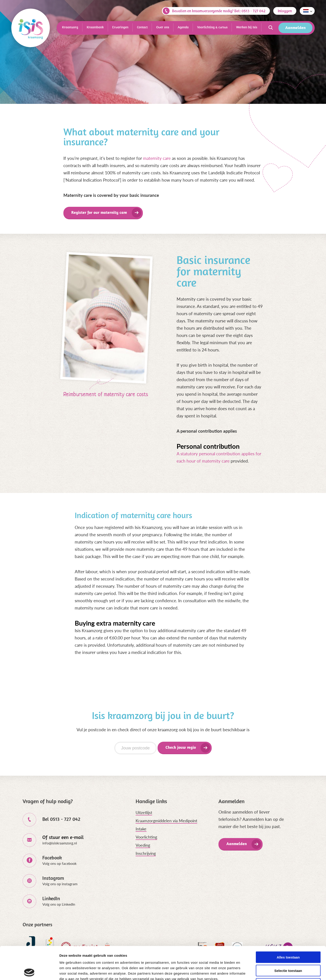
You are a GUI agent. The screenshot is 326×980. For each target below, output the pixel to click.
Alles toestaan (288, 924)
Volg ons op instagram (60, 884)
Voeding (143, 845)
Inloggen (285, 11)
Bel (61, 819)
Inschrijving (146, 853)
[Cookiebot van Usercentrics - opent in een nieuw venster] (29, 971)
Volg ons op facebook (59, 863)
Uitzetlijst (144, 812)
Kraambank (95, 27)
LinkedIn (51, 898)
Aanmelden (295, 28)
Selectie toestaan (288, 938)
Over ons (163, 27)
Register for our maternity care (99, 212)
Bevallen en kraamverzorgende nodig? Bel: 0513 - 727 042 (214, 11)
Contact (142, 27)
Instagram (53, 878)
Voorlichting (146, 837)
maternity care (157, 158)
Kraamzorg (70, 27)
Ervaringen (120, 27)
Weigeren (288, 951)
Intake (141, 829)
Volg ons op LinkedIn (59, 904)
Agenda (183, 27)
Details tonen (245, 971)
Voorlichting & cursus (212, 27)
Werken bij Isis (247, 27)
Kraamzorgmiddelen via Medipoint (166, 821)
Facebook (52, 858)
